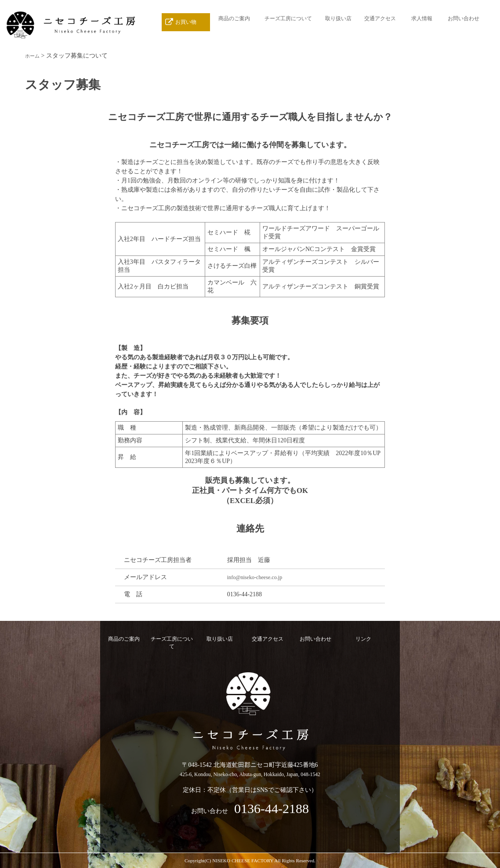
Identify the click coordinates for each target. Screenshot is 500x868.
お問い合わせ (464, 22)
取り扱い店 (338, 22)
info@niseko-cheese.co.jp (259, 577)
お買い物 (186, 22)
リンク (363, 639)
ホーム (34, 56)
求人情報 (422, 22)
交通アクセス (380, 22)
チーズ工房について (288, 22)
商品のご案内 (234, 22)
